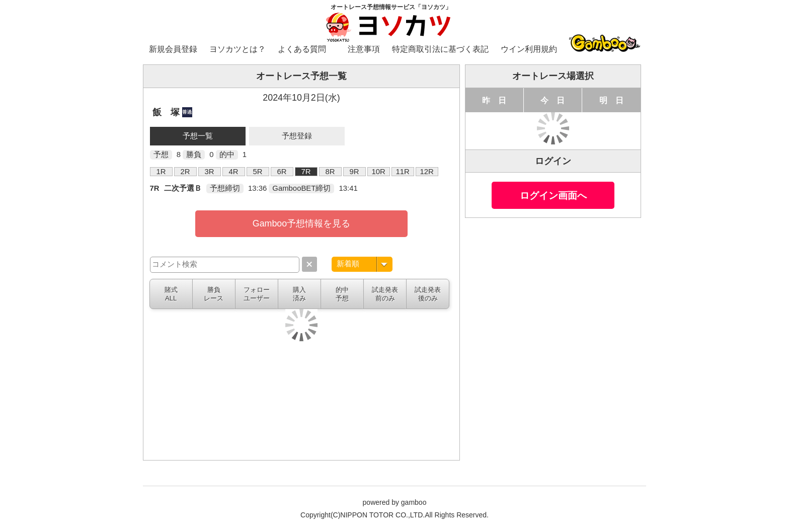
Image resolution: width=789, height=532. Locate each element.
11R (402, 172)
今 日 (553, 100)
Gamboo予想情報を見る (301, 223)
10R (378, 172)
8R (330, 172)
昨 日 (494, 100)
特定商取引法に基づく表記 (440, 49)
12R (426, 172)
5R (258, 172)
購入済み (299, 294)
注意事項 (364, 49)
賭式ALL (171, 294)
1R (161, 172)
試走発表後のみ (428, 294)
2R (185, 172)
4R (234, 172)
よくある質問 (302, 49)
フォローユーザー (257, 294)
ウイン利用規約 (529, 49)
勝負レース (214, 294)
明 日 (611, 100)
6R (282, 172)
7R (306, 172)
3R (210, 172)
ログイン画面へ (553, 195)
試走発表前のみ (385, 294)
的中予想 (342, 294)
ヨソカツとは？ (238, 49)
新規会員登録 (173, 49)
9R (354, 172)
